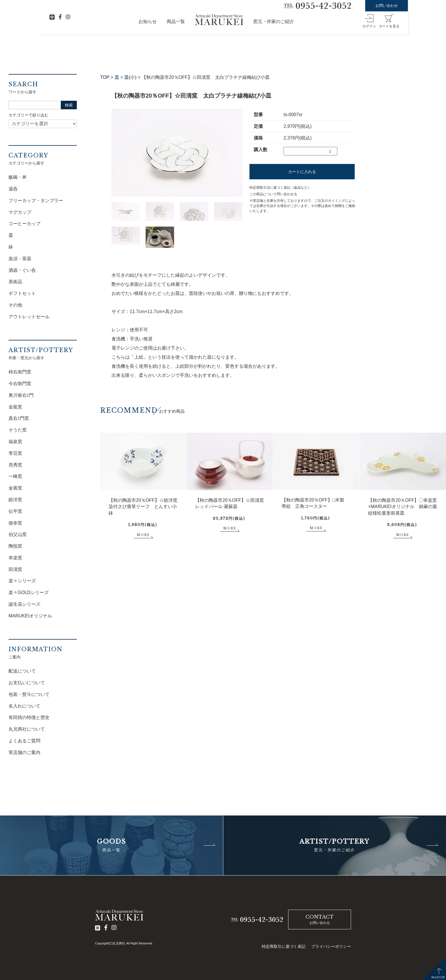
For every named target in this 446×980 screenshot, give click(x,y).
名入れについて (24, 706)
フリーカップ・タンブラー (36, 201)
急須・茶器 (20, 259)
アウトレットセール (29, 317)
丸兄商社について (27, 729)
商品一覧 (176, 21)
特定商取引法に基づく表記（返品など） (280, 188)
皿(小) (130, 77)
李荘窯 (15, 453)
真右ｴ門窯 (19, 418)
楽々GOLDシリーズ (29, 592)
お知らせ (148, 21)
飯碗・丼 (18, 177)
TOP (105, 77)
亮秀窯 (15, 465)
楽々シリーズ (22, 581)
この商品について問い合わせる (273, 194)
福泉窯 (15, 442)
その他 (15, 305)
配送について (22, 671)
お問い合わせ (387, 6)
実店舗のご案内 (24, 752)
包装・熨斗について (29, 694)
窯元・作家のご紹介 (274, 21)
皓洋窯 (15, 500)
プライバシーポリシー (331, 946)
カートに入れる (302, 172)
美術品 (15, 282)
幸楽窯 (15, 558)
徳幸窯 (15, 523)
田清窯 (15, 569)
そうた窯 (18, 430)
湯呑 (13, 189)
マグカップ (20, 212)
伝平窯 (15, 511)
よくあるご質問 (24, 741)
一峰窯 (15, 476)
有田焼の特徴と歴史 (29, 717)
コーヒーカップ (24, 224)
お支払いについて (27, 683)
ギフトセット (22, 293)
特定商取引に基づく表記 (284, 946)
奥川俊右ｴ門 (21, 395)
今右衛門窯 (20, 384)
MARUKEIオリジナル (30, 616)
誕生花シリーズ (24, 604)
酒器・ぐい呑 (22, 270)
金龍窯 (15, 407)
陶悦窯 (15, 546)
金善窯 (15, 488)
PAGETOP (438, 977)
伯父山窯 (18, 534)
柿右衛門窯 (20, 372)
